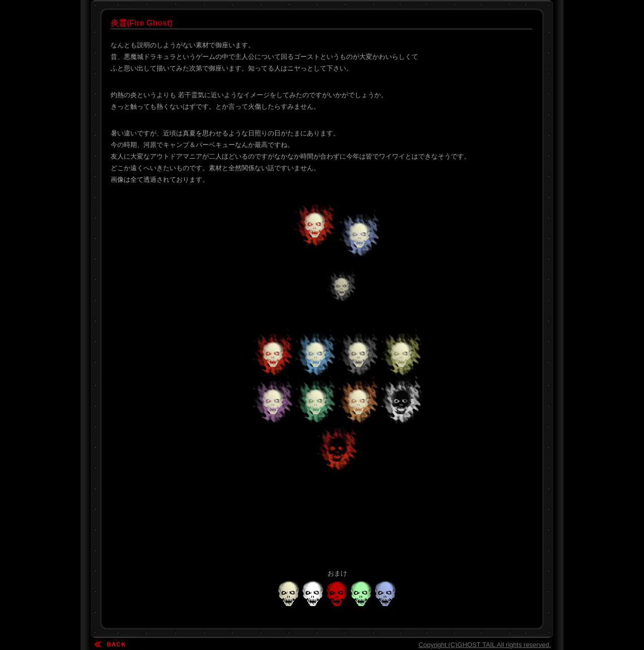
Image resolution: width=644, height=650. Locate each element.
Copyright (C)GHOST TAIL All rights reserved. (485, 645)
